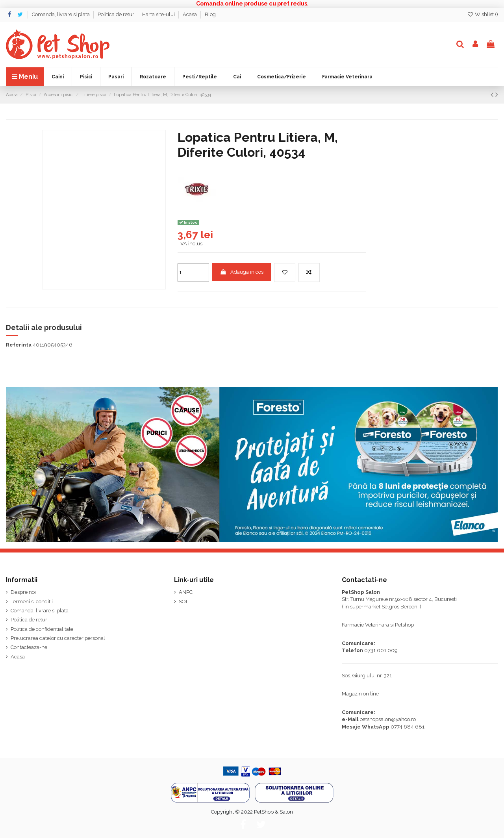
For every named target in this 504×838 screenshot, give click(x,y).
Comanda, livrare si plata (61, 14)
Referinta (19, 345)
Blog (210, 14)
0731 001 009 (381, 650)
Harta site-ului (159, 14)
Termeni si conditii (32, 602)
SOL (184, 602)
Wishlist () (483, 14)
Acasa (190, 14)
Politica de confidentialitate (42, 629)
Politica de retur (117, 14)
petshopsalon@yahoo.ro (388, 719)
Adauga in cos (242, 272)
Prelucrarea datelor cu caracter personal (58, 638)
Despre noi (23, 592)
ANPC (186, 592)
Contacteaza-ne (29, 647)
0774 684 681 (408, 727)
